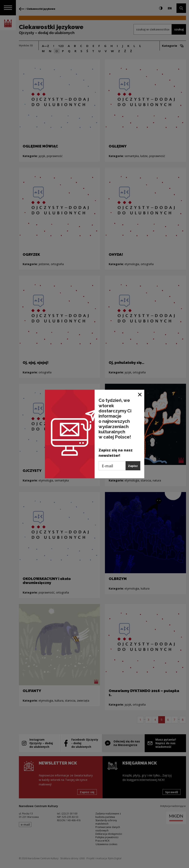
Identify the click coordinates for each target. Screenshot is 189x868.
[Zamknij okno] (140, 394)
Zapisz (133, 466)
